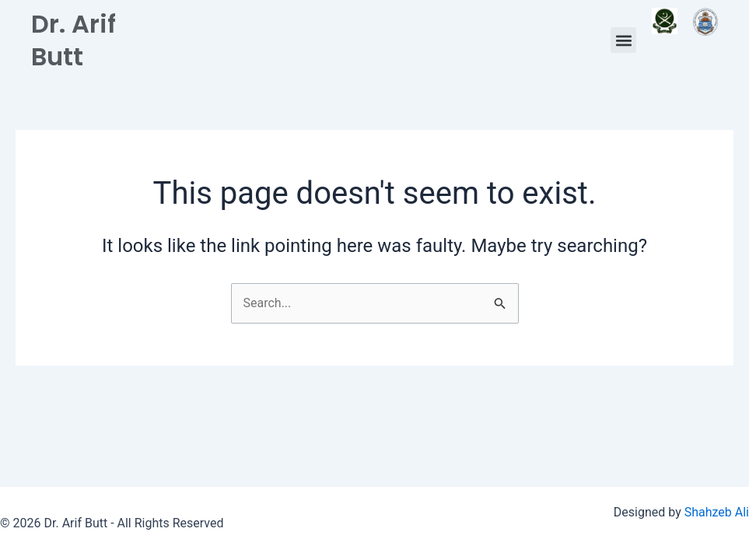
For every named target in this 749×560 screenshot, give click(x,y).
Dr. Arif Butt (73, 40)
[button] (623, 40)
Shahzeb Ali (717, 512)
